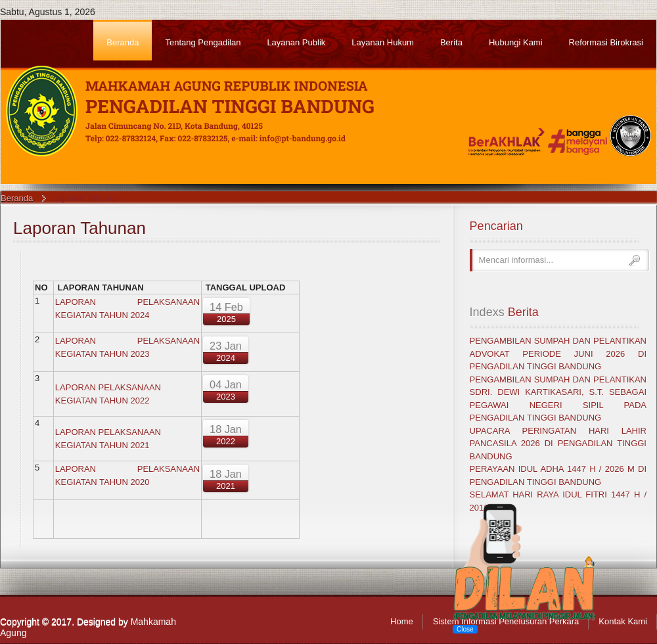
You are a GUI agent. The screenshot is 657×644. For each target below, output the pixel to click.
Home (402, 621)
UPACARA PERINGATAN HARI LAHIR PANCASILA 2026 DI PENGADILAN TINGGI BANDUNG (558, 444)
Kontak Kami (623, 621)
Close (465, 629)
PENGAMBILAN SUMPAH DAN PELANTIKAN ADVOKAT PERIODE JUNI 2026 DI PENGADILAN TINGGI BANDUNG (558, 354)
